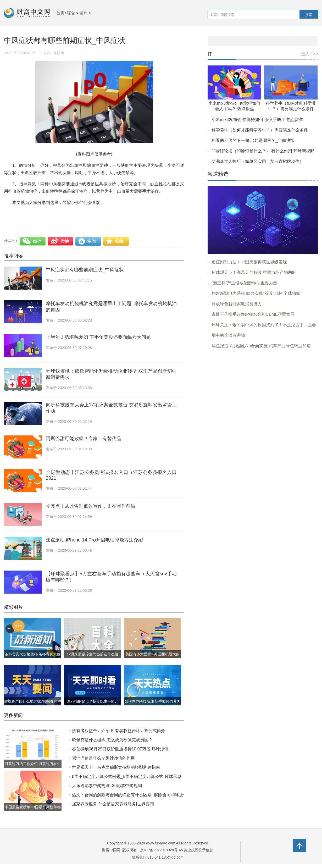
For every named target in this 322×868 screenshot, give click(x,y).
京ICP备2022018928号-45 (161, 850)
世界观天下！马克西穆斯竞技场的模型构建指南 (116, 767)
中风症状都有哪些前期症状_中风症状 (85, 270)
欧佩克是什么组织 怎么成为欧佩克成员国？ (112, 740)
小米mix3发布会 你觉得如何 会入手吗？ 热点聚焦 (257, 120)
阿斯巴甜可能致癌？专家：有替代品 (84, 439)
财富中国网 (111, 850)
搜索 (309, 15)
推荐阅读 (13, 256)
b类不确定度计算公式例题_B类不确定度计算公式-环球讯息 (127, 776)
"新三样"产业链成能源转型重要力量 (244, 283)
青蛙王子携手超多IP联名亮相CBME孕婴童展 (253, 314)
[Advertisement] (263, 393)
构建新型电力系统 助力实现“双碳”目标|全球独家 (256, 293)
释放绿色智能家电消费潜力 (237, 304)
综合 (71, 13)
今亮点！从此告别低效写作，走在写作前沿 (91, 506)
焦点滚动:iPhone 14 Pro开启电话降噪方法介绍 (94, 540)
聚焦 (84, 13)
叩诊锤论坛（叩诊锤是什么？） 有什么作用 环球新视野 (263, 151)
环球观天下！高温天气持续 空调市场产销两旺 (254, 272)
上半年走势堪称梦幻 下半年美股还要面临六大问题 (98, 337)
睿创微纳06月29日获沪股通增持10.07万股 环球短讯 (120, 749)
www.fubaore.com (161, 843)
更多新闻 (13, 715)
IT (210, 54)
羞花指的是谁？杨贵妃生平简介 (93, 701)
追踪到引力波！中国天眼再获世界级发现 (249, 262)
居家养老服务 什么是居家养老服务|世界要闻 (113, 804)
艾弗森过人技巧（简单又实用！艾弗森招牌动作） (258, 161)
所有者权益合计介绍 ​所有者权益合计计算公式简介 (119, 731)
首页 (60, 13)
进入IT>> (310, 54)
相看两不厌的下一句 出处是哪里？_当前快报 (253, 140)
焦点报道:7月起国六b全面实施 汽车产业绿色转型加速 (261, 346)
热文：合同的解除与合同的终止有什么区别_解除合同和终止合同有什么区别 (142, 795)
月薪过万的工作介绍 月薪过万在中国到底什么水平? (33, 768)
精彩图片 (13, 607)
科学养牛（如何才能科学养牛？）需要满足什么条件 (260, 130)
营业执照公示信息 (198, 850)
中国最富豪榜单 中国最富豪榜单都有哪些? (33, 811)
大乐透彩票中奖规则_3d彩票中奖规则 (107, 786)
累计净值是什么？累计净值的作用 (103, 758)
